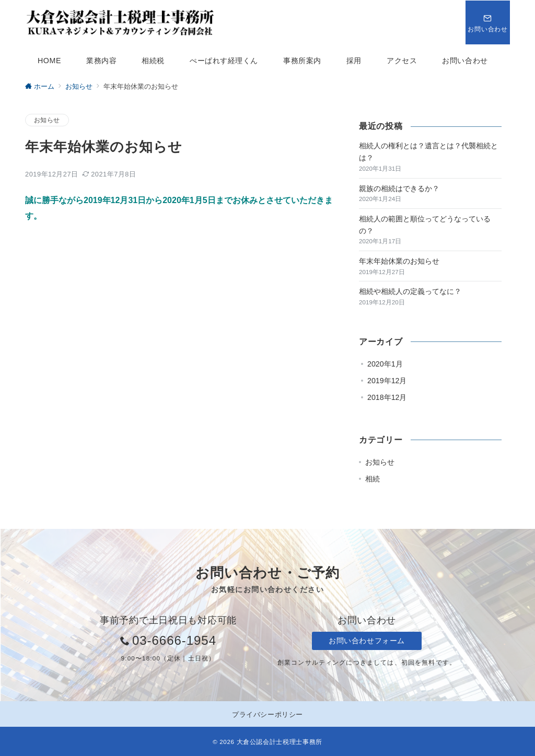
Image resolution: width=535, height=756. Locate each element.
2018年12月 (387, 397)
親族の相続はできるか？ (399, 188)
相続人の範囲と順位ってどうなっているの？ (425, 225)
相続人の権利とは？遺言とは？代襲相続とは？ (428, 152)
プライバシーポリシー (267, 714)
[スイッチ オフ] (487, 22)
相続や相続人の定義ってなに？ (410, 291)
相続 (373, 479)
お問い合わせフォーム (367, 641)
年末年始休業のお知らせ (399, 261)
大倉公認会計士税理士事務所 (280, 742)
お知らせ (47, 120)
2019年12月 (387, 381)
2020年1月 (385, 364)
